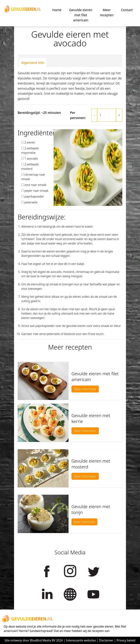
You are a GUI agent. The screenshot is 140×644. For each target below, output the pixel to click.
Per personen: (78, 115)
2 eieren (30, 142)
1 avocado (31, 158)
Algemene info (33, 63)
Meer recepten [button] (107, 12)
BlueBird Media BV (43, 640)
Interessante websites (81, 640)
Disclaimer (106, 640)
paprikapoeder (34, 196)
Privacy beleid (126, 640)
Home (57, 10)
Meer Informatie (85, 389)
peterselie (31, 202)
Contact (127, 10)
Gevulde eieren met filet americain (81, 15)
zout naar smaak (35, 185)
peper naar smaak (36, 191)
